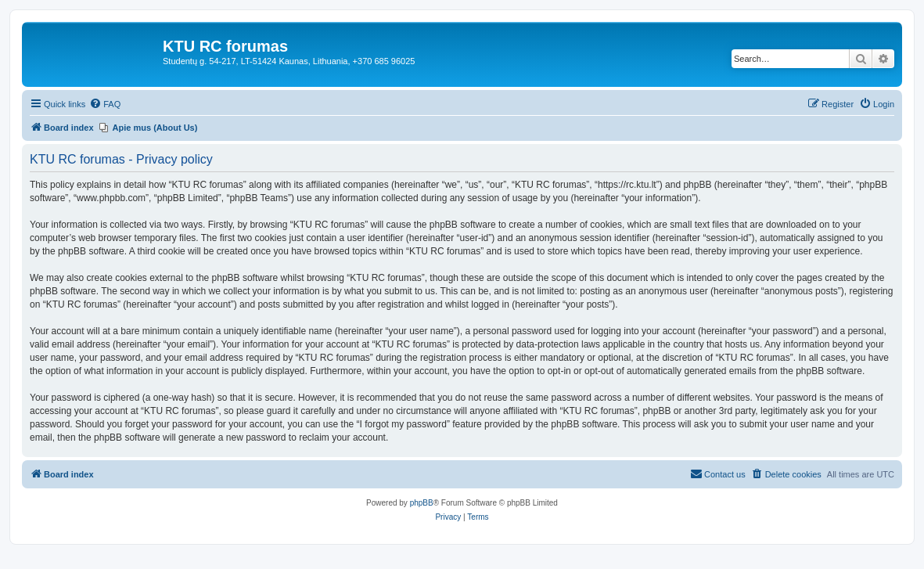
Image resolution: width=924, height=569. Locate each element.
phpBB (422, 503)
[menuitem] (105, 104)
